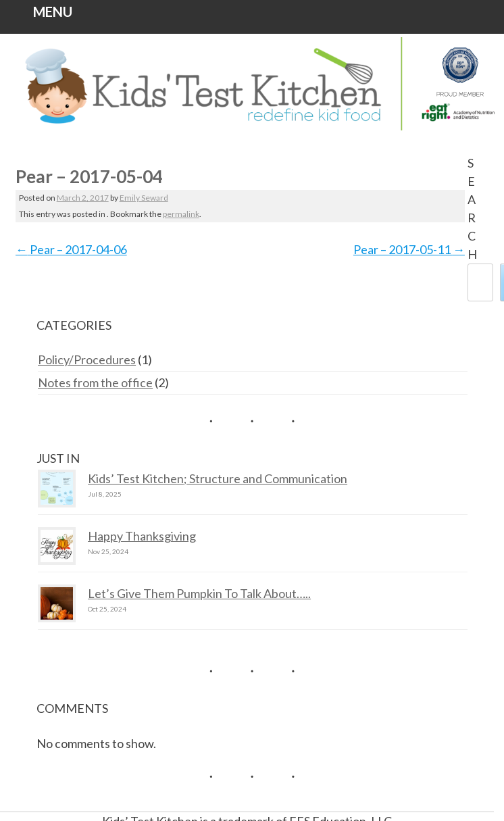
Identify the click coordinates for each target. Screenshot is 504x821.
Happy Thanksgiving (142, 536)
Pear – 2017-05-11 (409, 249)
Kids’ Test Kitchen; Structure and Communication (218, 478)
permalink (181, 214)
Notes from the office (95, 382)
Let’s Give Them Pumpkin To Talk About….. (199, 593)
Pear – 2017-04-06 (71, 249)
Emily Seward (144, 198)
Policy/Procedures (87, 359)
